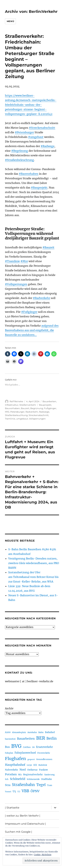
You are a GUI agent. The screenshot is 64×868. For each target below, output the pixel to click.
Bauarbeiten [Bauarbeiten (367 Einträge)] (26, 739)
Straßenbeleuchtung (16, 415)
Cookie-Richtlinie (43, 855)
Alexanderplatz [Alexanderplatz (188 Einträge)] (19, 732)
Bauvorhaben (12, 408)
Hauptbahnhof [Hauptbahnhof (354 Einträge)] (15, 765)
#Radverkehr (42, 298)
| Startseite (12, 808)
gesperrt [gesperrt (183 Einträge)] (31, 759)
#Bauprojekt (39, 188)
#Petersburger (24, 132)
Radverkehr (32, 412)
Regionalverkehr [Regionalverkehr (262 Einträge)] (33, 774)
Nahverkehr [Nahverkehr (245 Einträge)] (11, 770)
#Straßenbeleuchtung (19, 160)
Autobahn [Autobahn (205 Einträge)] (32, 732)
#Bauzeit (48, 247)
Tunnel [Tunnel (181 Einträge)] (8, 792)
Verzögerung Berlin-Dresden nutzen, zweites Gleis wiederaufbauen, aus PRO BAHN (34, 563)
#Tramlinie (12, 261)
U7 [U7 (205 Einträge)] (19, 791)
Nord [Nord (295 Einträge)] (23, 770)
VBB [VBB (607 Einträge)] (25, 791)
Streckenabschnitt (39, 415)
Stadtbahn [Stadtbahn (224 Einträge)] (46, 779)
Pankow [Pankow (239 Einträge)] (43, 770)
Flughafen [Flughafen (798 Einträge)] (15, 759)
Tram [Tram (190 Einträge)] (50, 785)
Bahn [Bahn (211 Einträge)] (41, 732)
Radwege (44, 412)
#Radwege (48, 146)
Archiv (9, 708)
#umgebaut (36, 137)
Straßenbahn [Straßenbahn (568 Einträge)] (23, 785)
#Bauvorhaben (29, 174)
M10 (7, 412)
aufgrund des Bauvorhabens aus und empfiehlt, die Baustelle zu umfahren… (32, 330)
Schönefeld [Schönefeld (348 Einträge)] (18, 779)
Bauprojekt (45, 405)
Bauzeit (25, 408)
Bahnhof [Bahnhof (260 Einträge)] (50, 732)
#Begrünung (20, 151)
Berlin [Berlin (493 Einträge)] (52, 738)
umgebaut (22, 419)
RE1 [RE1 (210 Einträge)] (20, 775)
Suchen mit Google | (19, 832)
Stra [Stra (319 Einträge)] (8, 785)
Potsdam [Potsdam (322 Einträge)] (11, 774)
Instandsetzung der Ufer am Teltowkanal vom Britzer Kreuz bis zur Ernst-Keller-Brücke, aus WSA (33, 577)
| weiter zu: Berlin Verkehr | (23, 816)
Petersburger (17, 412)
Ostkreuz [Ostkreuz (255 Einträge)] (32, 770)
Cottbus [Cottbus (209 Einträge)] (27, 747)
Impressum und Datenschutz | (25, 824)
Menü (10, 21)
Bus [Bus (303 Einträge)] (7, 747)
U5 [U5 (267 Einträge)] (14, 791)
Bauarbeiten (49, 401)
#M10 (24, 261)
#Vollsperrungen (16, 284)
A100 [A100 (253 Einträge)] (8, 732)
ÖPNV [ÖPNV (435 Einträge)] (35, 791)
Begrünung (37, 408)
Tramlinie (10, 419)
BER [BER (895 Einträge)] (41, 738)
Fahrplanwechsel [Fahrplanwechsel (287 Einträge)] (25, 753)
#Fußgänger (29, 312)
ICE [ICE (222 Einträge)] (35, 765)
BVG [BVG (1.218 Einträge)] (16, 746)
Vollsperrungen (37, 419)
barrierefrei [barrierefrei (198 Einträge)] (10, 739)
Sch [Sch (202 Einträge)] (7, 779)
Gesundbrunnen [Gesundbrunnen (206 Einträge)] (44, 759)
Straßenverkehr (28, 405)
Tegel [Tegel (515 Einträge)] (41, 785)
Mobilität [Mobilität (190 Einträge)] (43, 765)
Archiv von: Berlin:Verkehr (31, 12)
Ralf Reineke (16, 401)
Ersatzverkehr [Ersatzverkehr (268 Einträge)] (44, 747)
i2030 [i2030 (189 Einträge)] (29, 765)
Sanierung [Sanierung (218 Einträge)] (50, 775)
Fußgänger (50, 408)
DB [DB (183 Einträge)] (33, 747)
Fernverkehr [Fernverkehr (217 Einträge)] (44, 753)
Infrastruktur (12, 405)
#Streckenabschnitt (42, 128)
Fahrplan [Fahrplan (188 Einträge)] (9, 753)
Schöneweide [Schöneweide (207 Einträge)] (33, 779)
